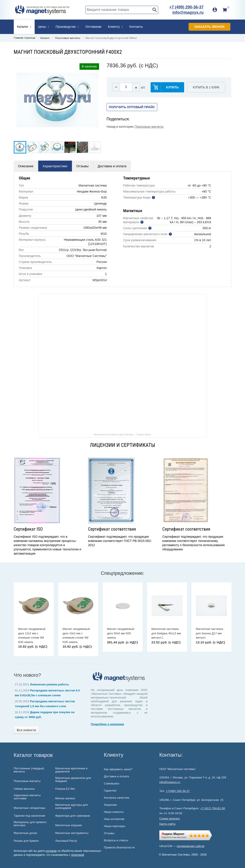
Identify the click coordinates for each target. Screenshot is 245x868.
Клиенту (115, 27)
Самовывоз (112, 783)
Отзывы (83, 166)
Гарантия (110, 791)
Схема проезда (169, 819)
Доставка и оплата (112, 166)
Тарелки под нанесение (30, 816)
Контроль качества (117, 798)
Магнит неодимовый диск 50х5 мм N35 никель (121, 633)
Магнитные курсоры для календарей (71, 806)
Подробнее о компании (107, 724)
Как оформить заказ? (118, 769)
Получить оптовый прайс (132, 107)
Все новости (27, 730)
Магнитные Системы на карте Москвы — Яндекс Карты (123, 434)
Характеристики (55, 166)
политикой (78, 855)
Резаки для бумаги (26, 841)
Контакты (136, 27)
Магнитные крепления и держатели (71, 770)
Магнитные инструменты (72, 833)
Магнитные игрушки (68, 825)
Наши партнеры (115, 826)
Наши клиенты (114, 812)
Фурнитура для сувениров (73, 816)
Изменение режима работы (49, 684)
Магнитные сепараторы (30, 808)
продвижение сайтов (190, 846)
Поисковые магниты (149, 127)
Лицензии (110, 805)
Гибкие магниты (24, 789)
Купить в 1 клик (206, 87)
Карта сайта (167, 824)
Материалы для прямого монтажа (30, 824)
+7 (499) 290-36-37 (186, 7)
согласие (51, 851)
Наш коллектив (114, 819)
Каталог (24, 27)
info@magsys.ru (188, 12)
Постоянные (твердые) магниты (29, 770)
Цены (43, 27)
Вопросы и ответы (116, 840)
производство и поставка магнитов (48, 7)
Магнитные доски (25, 833)
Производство (67, 27)
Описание (26, 166)
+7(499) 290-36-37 (178, 791)
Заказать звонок (209, 27)
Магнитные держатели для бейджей (73, 780)
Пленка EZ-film (65, 789)
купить (172, 87)
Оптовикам (93, 27)
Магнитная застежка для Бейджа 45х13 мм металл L (166, 633)
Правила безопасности (119, 847)
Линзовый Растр (66, 841)
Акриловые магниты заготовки (27, 797)
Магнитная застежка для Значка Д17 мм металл (210, 633)
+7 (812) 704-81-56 (213, 808)
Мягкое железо (65, 798)
